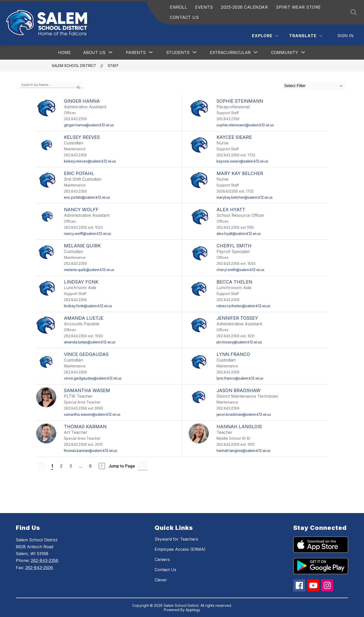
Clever (161, 580)
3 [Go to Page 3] (71, 466)
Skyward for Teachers (176, 539)
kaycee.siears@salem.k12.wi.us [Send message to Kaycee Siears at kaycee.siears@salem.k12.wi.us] (242, 161)
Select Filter (295, 86)
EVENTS (204, 7)
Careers (162, 559)
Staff (113, 66)
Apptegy (193, 610)
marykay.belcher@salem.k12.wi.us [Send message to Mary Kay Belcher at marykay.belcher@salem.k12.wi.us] (245, 197)
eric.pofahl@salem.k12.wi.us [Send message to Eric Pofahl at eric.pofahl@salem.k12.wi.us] (87, 197)
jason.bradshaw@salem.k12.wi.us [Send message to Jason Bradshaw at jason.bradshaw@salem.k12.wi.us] (244, 414)
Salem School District (74, 66)
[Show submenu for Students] (178, 52)
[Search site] (354, 12)
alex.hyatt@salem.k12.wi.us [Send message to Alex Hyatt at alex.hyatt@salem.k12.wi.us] (239, 233)
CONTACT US (184, 17)
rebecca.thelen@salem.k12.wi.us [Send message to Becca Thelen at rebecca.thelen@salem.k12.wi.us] (243, 306)
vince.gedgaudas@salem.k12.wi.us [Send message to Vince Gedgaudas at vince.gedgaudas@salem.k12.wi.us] (93, 378)
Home (64, 52)
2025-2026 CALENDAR (244, 7)
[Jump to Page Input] (143, 466)
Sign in (345, 36)
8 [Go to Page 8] (90, 466)
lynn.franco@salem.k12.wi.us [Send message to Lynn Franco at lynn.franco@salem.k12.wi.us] (240, 378)
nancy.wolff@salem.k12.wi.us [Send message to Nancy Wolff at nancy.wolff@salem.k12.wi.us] (87, 233)
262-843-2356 (45, 560)
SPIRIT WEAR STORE (298, 7)
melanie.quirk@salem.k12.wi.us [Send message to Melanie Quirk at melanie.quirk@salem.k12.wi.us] (89, 270)
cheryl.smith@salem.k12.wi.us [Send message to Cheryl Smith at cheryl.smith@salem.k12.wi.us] (240, 270)
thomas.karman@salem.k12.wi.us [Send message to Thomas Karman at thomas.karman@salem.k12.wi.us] (91, 451)
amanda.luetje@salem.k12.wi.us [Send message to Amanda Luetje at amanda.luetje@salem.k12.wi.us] (90, 342)
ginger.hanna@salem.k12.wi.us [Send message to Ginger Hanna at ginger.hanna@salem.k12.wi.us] (89, 125)
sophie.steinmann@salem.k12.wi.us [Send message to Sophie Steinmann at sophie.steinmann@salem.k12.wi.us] (245, 125)
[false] (51, 85)
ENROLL (178, 7)
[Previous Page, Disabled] (41, 466)
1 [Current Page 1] (52, 466)
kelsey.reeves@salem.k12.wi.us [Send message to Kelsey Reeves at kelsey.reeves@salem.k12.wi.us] (90, 161)
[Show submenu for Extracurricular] (230, 52)
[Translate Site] (306, 36)
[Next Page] (102, 466)
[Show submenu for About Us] (94, 52)
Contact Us (165, 570)
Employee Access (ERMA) (180, 549)
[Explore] (265, 36)
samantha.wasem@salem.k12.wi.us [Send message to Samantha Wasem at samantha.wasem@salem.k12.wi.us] (92, 414)
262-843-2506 (39, 568)
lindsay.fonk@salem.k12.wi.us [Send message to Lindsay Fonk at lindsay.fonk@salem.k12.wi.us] (88, 306)
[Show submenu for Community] (285, 52)
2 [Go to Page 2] (61, 466)
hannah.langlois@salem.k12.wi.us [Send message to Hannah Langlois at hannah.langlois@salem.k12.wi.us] (244, 451)
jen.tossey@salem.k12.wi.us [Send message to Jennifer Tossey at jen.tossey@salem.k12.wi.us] (239, 342)
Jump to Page (122, 466)
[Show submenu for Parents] (136, 52)
